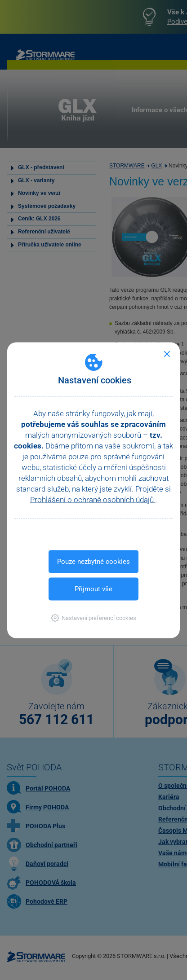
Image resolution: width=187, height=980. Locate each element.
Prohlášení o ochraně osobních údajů (93, 499)
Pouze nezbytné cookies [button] (93, 561)
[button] (94, 617)
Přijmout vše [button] (93, 589)
